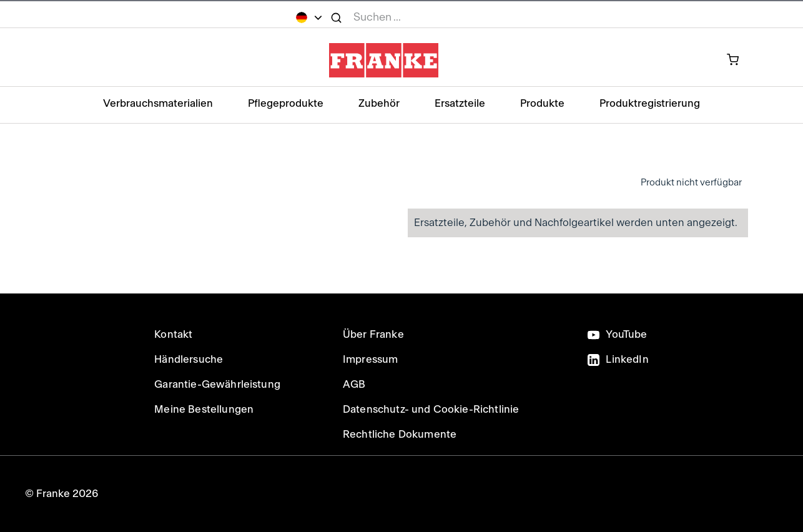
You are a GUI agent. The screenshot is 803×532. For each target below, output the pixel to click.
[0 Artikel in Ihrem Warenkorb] (740, 61)
